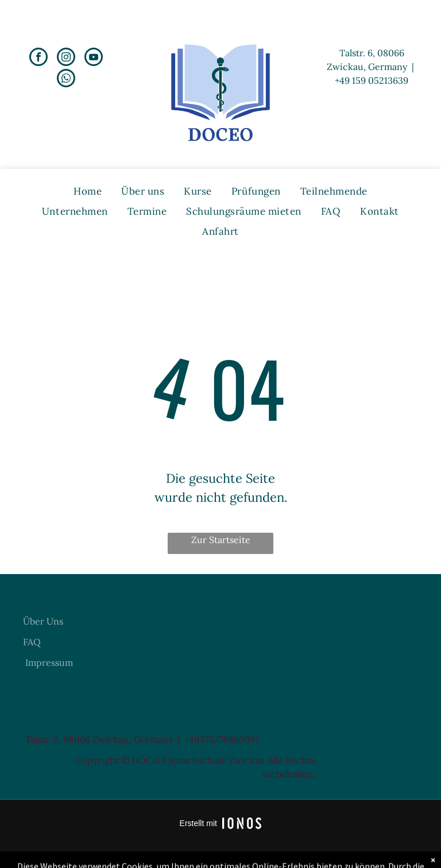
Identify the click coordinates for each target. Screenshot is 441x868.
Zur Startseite (221, 540)
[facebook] (38, 58)
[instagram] (66, 58)
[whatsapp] (66, 80)
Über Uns (43, 621)
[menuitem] (88, 191)
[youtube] (94, 58)
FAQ (32, 642)
